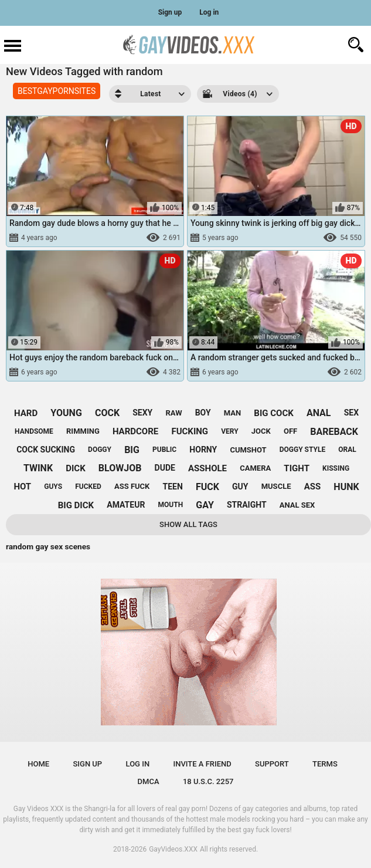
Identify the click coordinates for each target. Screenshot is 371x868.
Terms (325, 764)
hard (26, 413)
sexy (142, 413)
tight (297, 468)
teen (173, 487)
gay (205, 505)
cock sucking (46, 450)
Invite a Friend (202, 764)
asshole (207, 468)
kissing (336, 468)
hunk (346, 487)
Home (38, 764)
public (164, 450)
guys (53, 487)
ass (313, 487)
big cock (273, 413)
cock (107, 413)
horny (203, 450)
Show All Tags (188, 524)
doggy (100, 450)
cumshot (248, 450)
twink (38, 468)
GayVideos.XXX (173, 849)
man (232, 413)
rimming (83, 431)
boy (203, 413)
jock (261, 431)
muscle (276, 486)
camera (255, 468)
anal (319, 413)
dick (76, 468)
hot (22, 487)
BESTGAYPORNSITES (57, 91)
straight (247, 505)
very (229, 431)
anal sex (297, 505)
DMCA (149, 781)
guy (240, 487)
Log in (209, 12)
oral (347, 450)
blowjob (120, 468)
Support (272, 764)
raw (173, 413)
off (290, 431)
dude (165, 468)
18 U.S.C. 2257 (208, 781)
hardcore (135, 431)
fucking (190, 431)
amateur (126, 505)
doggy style (302, 450)
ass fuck (132, 486)
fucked (88, 487)
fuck (207, 487)
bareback (334, 432)
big (132, 450)
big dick (76, 505)
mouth (171, 505)
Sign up (170, 12)
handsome (34, 431)
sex (351, 413)
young (66, 413)
